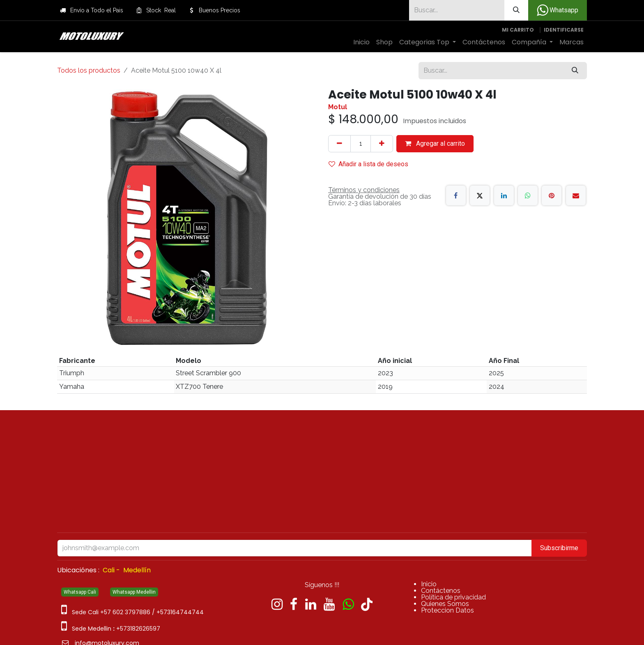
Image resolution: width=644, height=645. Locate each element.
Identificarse (564, 30)
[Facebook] (456, 195)
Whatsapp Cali (80, 592)
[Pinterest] (552, 195)
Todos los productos (89, 70)
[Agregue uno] (382, 144)
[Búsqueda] (516, 10)
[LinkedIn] (504, 195)
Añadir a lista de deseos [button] (368, 164)
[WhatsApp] (528, 195)
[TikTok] (367, 604)
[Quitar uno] (339, 144)
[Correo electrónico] (576, 195)
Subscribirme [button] (559, 548)
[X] (480, 195)
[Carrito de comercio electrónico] (518, 30)
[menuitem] (361, 42)
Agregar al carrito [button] (435, 143)
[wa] (348, 604)
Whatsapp (558, 10)
